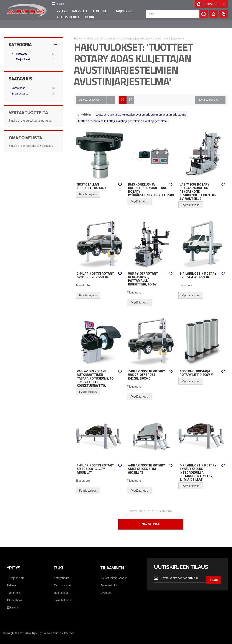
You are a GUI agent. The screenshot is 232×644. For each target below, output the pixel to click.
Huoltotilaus (61, 589)
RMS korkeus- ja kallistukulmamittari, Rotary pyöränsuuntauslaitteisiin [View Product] (151, 151)
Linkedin (14, 603)
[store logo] (26, 12)
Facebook (15, 596)
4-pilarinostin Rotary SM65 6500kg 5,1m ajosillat (146, 465)
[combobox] (177, 16)
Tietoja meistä (16, 574)
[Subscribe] (214, 574)
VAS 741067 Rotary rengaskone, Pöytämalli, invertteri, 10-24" (143, 275)
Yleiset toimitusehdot (114, 574)
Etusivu (78, 34)
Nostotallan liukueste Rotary (91, 182)
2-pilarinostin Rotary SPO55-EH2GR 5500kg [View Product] (99, 240)
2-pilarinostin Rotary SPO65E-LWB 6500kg (198, 271)
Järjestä (84, 95)
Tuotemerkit (14, 589)
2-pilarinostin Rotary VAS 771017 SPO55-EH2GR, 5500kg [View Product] (151, 338)
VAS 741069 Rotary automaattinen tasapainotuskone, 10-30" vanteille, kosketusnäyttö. (96, 374)
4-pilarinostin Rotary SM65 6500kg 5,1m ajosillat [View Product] (151, 432)
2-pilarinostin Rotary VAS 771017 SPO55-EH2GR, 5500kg (146, 371)
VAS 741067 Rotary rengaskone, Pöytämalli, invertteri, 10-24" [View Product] (151, 240)
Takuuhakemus (63, 596)
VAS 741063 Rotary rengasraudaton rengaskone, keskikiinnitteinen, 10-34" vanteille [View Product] (202, 151)
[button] (58, 4)
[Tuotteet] (34, 49)
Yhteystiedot (62, 574)
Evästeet (106, 589)
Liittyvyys (94, 95)
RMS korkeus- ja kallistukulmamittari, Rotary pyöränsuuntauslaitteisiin (151, 186)
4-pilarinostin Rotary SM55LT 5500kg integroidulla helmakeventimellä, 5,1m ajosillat (198, 468)
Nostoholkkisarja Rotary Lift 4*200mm (196, 369)
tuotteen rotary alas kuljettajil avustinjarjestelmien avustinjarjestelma (122, 117)
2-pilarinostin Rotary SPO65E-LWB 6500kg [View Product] (202, 240)
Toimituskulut (109, 581)
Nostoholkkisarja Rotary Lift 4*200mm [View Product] (202, 338)
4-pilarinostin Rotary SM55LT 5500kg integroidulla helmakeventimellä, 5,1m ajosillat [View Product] (202, 432)
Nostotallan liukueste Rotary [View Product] (99, 151)
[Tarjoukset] (36, 55)
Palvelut (12, 581)
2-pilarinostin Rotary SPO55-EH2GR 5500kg (95, 271)
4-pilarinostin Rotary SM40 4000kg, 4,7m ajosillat (95, 465)
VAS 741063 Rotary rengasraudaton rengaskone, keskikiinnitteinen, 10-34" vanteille (198, 187)
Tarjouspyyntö (62, 581)
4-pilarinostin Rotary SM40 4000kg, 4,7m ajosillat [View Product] (99, 432)
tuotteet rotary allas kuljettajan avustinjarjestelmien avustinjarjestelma (141, 110)
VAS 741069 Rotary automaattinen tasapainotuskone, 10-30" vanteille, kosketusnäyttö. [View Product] (99, 338)
